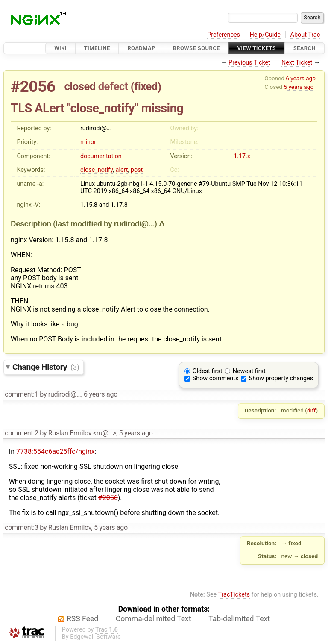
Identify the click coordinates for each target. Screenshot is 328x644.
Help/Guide (265, 35)
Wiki (60, 48)
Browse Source (196, 48)
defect (113, 86)
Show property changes (281, 378)
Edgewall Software (95, 637)
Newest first (249, 371)
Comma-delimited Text (154, 619)
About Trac (305, 35)
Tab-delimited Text (239, 619)
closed (80, 86)
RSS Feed (82, 619)
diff (312, 410)
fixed (146, 86)
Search (305, 48)
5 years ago (299, 87)
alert (122, 170)
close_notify (97, 170)
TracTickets (234, 595)
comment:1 (21, 394)
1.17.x (242, 156)
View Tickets (257, 48)
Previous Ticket (249, 63)
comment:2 (21, 433)
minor (88, 142)
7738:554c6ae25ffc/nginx (56, 451)
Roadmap (141, 48)
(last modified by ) (106, 224)
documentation (101, 156)
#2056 (33, 87)
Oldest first (208, 371)
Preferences (224, 35)
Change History (46, 367)
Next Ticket (297, 63)
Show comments (216, 378)
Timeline (97, 48)
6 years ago (301, 78)
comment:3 (21, 528)
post (137, 170)
